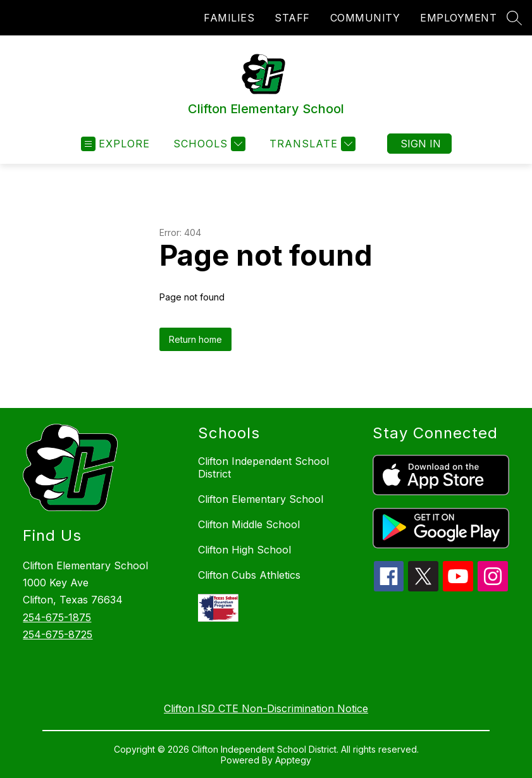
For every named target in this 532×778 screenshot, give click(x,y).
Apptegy (293, 760)
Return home (195, 339)
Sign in (421, 144)
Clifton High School (244, 550)
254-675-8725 (58, 634)
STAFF (292, 18)
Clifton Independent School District (263, 467)
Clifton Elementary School (261, 499)
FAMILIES (229, 18)
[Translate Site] (311, 144)
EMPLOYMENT (458, 18)
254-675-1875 (57, 617)
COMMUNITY (365, 18)
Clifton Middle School (249, 524)
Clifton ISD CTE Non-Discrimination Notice (266, 708)
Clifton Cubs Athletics (249, 575)
